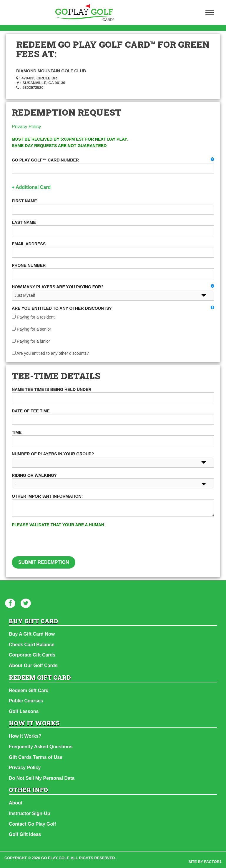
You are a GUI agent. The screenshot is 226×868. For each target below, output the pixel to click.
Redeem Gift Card (29, 690)
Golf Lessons (24, 711)
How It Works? (25, 736)
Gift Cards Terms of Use (36, 757)
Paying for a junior (31, 341)
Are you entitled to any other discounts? (50, 353)
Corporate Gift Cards (32, 655)
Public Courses (26, 701)
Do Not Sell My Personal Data (42, 778)
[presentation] (113, 545)
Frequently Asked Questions (41, 747)
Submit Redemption (44, 562)
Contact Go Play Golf (32, 824)
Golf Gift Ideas (25, 834)
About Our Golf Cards (33, 665)
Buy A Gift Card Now (32, 634)
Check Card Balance (32, 645)
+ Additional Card (31, 187)
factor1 (213, 862)
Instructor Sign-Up (29, 813)
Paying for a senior (31, 329)
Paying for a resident (33, 317)
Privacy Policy (26, 127)
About (16, 803)
